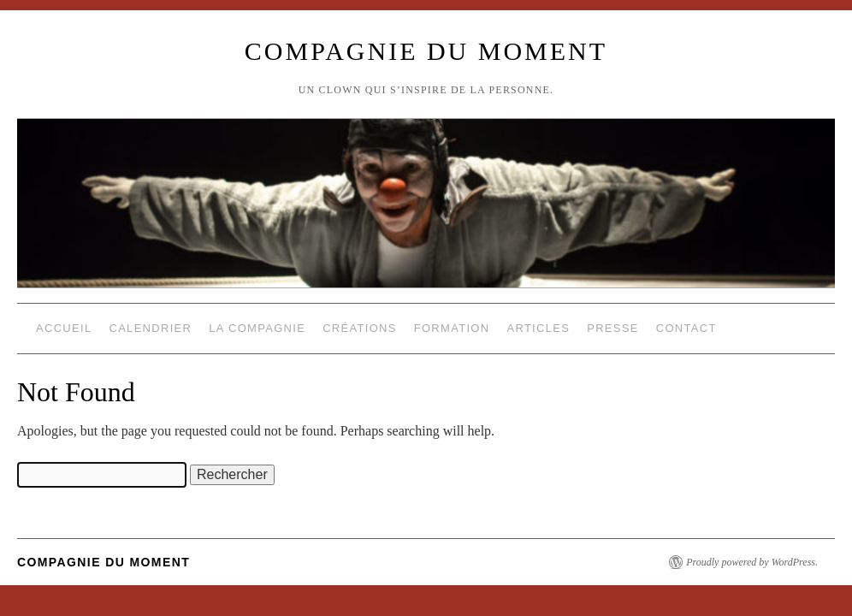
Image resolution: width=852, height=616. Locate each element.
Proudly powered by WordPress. (752, 562)
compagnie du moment (426, 51)
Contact (686, 328)
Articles (538, 328)
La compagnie (257, 328)
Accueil (64, 328)
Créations (360, 328)
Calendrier (150, 328)
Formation (452, 328)
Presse (613, 328)
